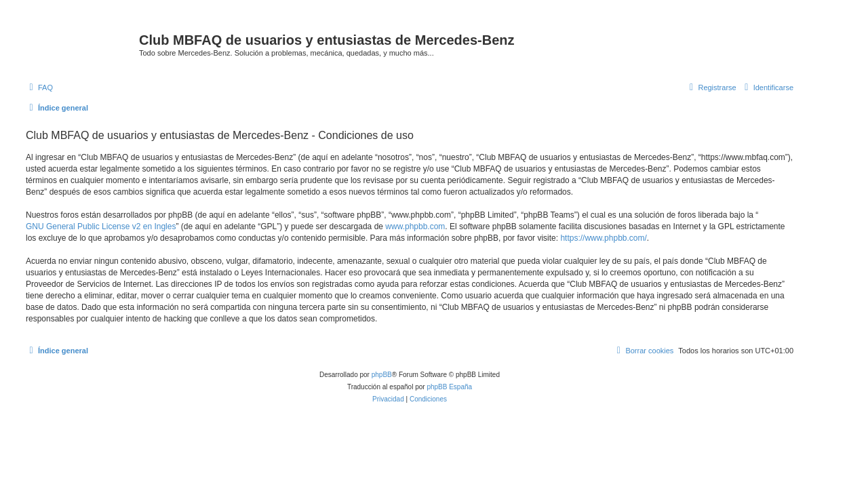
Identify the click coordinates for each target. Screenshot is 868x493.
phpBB (382, 375)
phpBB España (449, 387)
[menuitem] (39, 87)
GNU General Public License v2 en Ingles (101, 226)
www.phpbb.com (415, 226)
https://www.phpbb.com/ (603, 238)
